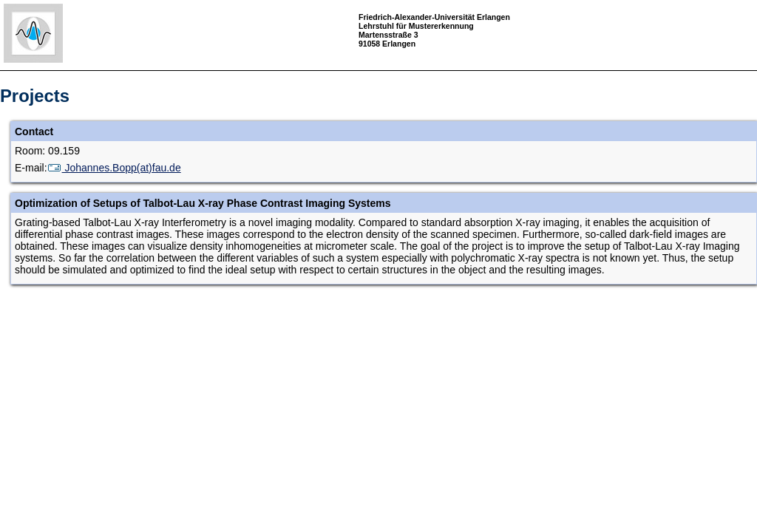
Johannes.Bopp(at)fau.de (114, 168)
